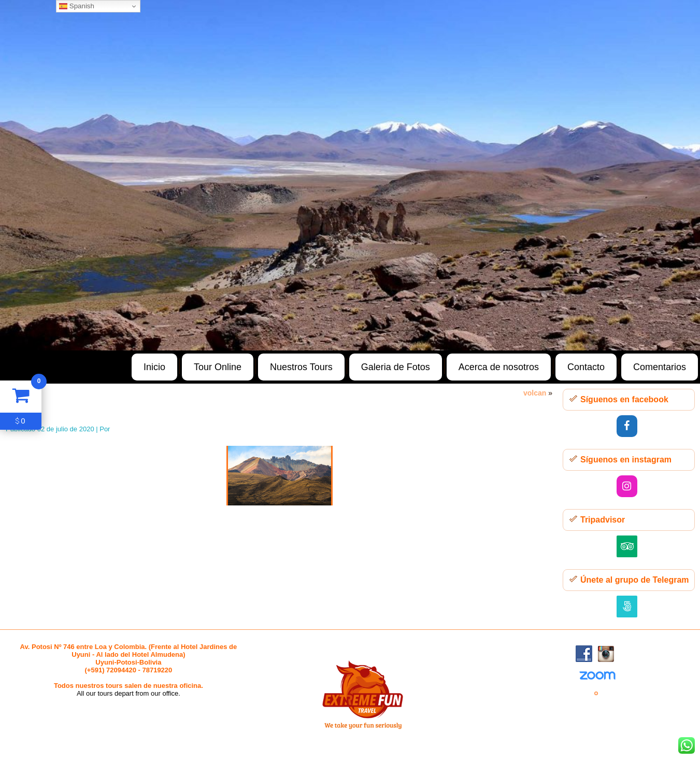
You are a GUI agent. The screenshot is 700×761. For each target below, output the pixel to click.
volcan (535, 393)
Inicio (154, 367)
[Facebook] (627, 426)
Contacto (586, 367)
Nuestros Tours (301, 367)
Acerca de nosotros (499, 367)
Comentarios (660, 367)
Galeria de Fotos (396, 367)
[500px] (627, 607)
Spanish (77, 6)
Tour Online (218, 367)
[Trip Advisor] (627, 546)
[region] (350, 175)
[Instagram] (627, 486)
